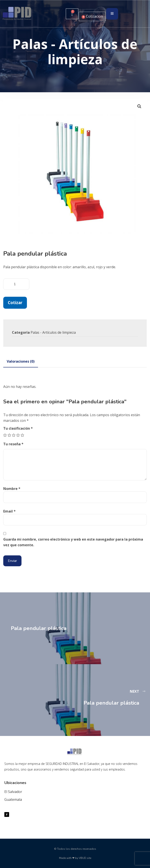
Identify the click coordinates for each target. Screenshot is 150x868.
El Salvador (13, 792)
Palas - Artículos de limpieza (53, 332)
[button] (139, 106)
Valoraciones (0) (21, 361)
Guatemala (13, 799)
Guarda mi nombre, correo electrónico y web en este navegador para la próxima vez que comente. (73, 542)
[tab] (21, 361)
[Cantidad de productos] (16, 284)
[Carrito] (72, 14)
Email (9, 511)
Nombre (12, 489)
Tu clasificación (18, 428)
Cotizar (15, 302)
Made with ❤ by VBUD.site (75, 858)
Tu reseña (13, 444)
